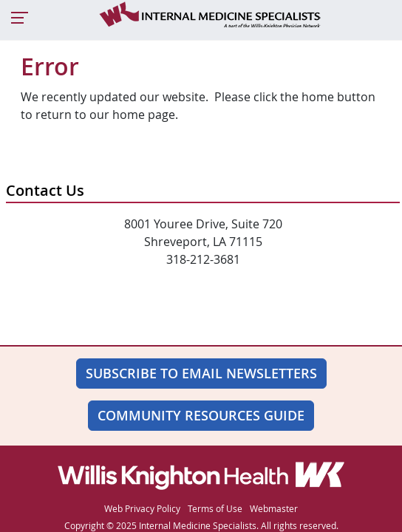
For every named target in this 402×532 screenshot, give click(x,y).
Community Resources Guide (201, 415)
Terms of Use (215, 508)
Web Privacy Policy (142, 508)
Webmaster (274, 508)
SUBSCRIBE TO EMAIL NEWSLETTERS (201, 373)
